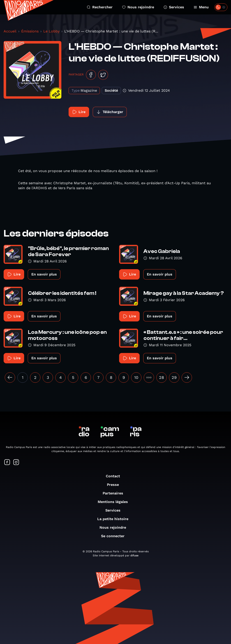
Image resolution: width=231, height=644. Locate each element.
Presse (115, 485)
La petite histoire (115, 519)
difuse (134, 555)
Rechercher (100, 7)
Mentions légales (115, 502)
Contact (115, 476)
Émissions (30, 31)
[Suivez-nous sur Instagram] (16, 463)
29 (174, 377)
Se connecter (115, 536)
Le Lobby (51, 31)
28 (162, 377)
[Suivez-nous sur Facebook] (7, 463)
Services (174, 7)
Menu (201, 7)
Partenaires (115, 493)
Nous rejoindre (138, 7)
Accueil (10, 31)
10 (136, 377)
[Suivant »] (187, 378)
